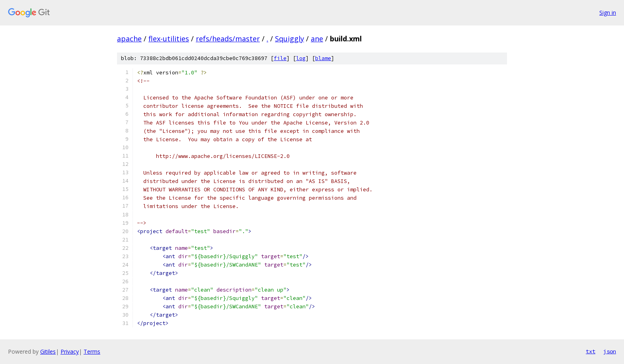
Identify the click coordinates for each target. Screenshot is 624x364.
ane (317, 39)
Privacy (70, 351)
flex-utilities (169, 39)
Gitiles (48, 351)
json (610, 351)
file (280, 58)
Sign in (608, 13)
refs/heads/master (228, 39)
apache (129, 39)
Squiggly (290, 39)
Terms (92, 351)
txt (591, 351)
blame (323, 58)
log (301, 58)
